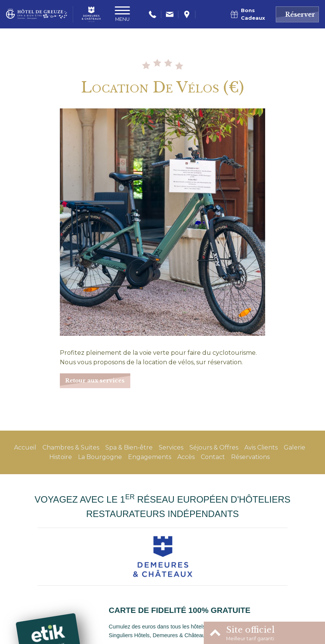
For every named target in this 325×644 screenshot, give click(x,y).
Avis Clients (261, 447)
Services (171, 447)
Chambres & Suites (71, 447)
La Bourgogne (100, 457)
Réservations (250, 457)
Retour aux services (95, 381)
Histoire (61, 457)
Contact (213, 457)
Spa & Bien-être (129, 447)
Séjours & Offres (214, 447)
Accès (186, 457)
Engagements (150, 457)
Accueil (25, 447)
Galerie (295, 447)
